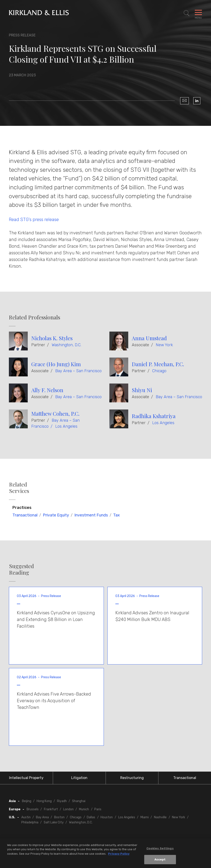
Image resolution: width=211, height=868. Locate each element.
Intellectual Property (26, 778)
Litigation (79, 778)
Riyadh (62, 801)
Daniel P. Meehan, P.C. (158, 364)
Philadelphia (30, 822)
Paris (98, 809)
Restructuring (132, 778)
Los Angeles (66, 426)
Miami (145, 817)
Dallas (91, 817)
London (68, 809)
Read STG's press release (34, 219)
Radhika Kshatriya (154, 416)
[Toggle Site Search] (187, 13)
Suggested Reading (22, 569)
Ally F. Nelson (47, 390)
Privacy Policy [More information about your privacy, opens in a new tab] (119, 855)
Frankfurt (51, 809)
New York (164, 345)
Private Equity (56, 515)
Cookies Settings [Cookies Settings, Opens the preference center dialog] (160, 850)
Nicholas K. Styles (52, 338)
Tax (116, 515)
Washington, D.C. (66, 345)
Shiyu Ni (142, 390)
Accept (160, 861)
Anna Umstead (149, 338)
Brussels (33, 809)
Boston (59, 817)
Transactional (25, 515)
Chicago (159, 371)
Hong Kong (44, 801)
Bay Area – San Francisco (78, 371)
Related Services (19, 488)
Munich (84, 809)
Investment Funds (91, 515)
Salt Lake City (54, 822)
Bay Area (42, 817)
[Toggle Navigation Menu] (198, 13)
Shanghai (79, 801)
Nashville (160, 817)
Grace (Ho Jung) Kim (56, 364)
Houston (107, 817)
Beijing (27, 801)
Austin (26, 817)
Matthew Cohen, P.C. (55, 413)
